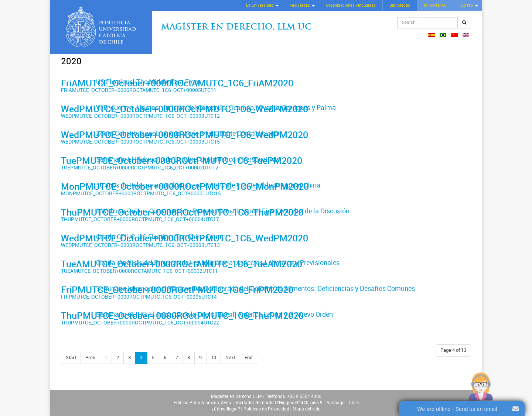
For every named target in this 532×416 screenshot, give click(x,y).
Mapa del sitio (307, 409)
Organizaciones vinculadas (351, 5)
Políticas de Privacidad (266, 409)
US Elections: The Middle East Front (148, 82)
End (248, 357)
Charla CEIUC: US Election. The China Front (159, 237)
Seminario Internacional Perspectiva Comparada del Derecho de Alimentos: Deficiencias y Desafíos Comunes (255, 289)
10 (214, 357)
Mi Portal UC (435, 5)
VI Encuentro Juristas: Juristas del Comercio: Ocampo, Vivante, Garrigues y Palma (216, 108)
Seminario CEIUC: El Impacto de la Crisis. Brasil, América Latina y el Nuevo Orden (214, 314)
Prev (90, 357)
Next (230, 357)
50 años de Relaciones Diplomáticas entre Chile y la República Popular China (208, 185)
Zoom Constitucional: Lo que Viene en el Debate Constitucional (188, 134)
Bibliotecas (400, 5)
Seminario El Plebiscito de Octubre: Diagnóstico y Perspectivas (188, 159)
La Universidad (260, 5)
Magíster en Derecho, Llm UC (236, 27)
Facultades (300, 5)
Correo (467, 5)
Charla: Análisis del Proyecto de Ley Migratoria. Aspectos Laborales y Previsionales (218, 263)
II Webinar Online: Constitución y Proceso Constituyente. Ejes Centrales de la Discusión (223, 211)
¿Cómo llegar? (226, 409)
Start (71, 357)
